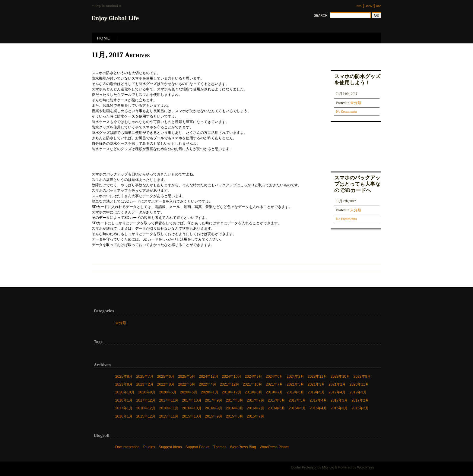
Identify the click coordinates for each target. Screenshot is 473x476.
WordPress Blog (243, 447)
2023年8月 (124, 384)
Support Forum (198, 447)
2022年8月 (166, 384)
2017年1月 (124, 408)
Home (104, 38)
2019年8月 (254, 392)
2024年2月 (295, 376)
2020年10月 (125, 392)
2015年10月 (192, 416)
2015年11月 (169, 416)
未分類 (356, 103)
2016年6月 (276, 408)
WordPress (366, 467)
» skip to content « (106, 6)
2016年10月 (192, 408)
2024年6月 (274, 376)
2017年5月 (297, 400)
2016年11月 (169, 408)
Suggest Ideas (170, 447)
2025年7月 (145, 376)
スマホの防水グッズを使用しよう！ (357, 79)
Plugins (149, 447)
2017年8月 (235, 400)
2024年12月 (209, 376)
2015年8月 (235, 416)
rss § (360, 6)
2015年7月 (255, 416)
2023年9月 (362, 376)
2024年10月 (232, 376)
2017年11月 (169, 400)
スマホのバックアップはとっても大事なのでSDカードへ (357, 184)
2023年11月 (317, 376)
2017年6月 (276, 400)
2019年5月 (316, 392)
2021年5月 (295, 384)
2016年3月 (339, 408)
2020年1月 (210, 392)
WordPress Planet (274, 447)
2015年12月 (146, 416)
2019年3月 (358, 392)
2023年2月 (145, 384)
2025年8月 (124, 376)
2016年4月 (318, 408)
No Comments (346, 112)
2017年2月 (360, 400)
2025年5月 (187, 376)
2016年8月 (235, 408)
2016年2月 (360, 408)
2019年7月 (274, 392)
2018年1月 (124, 400)
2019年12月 (232, 392)
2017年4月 (318, 400)
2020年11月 (359, 384)
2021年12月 (230, 384)
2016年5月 (297, 408)
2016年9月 (214, 408)
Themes (220, 447)
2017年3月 (339, 400)
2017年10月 (192, 400)
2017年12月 (146, 400)
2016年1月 (124, 416)
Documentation (127, 447)
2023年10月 (340, 376)
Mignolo (328, 467)
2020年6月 (168, 392)
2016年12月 (146, 408)
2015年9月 (214, 416)
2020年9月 (147, 392)
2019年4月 (337, 392)
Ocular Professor (304, 467)
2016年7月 (255, 408)
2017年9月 (214, 400)
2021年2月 (337, 384)
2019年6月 (295, 392)
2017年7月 (255, 400)
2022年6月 (187, 384)
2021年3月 (316, 384)
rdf (379, 6)
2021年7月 (274, 384)
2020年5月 (189, 392)
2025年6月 (166, 376)
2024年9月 (254, 376)
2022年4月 (208, 384)
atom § (370, 6)
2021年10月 (252, 384)
